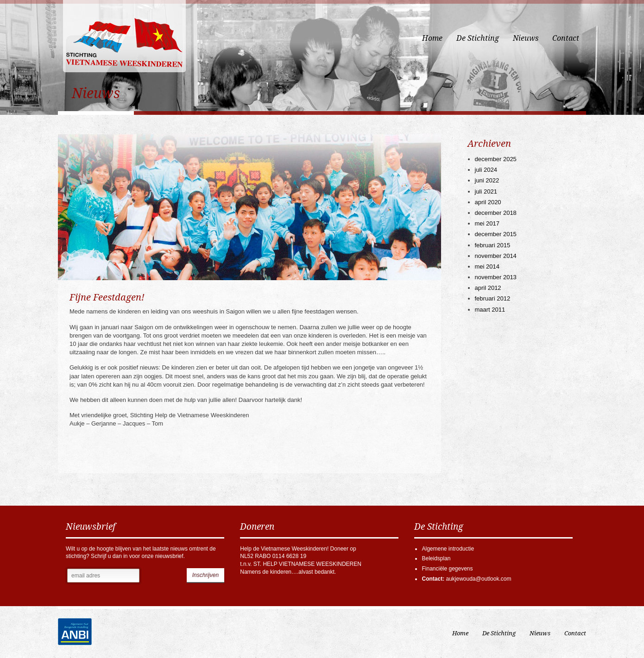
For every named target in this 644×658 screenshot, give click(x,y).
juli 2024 (486, 170)
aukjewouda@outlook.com (478, 579)
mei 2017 (487, 223)
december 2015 (496, 234)
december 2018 (496, 213)
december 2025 (496, 159)
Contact (566, 38)
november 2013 (496, 277)
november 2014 (496, 256)
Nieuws (526, 38)
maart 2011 (490, 310)
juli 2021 (486, 191)
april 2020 (488, 202)
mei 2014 (487, 266)
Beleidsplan (436, 558)
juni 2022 (487, 180)
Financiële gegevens (447, 569)
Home (432, 38)
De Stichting (478, 38)
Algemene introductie (448, 549)
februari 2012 (493, 298)
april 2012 (488, 288)
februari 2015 (493, 245)
